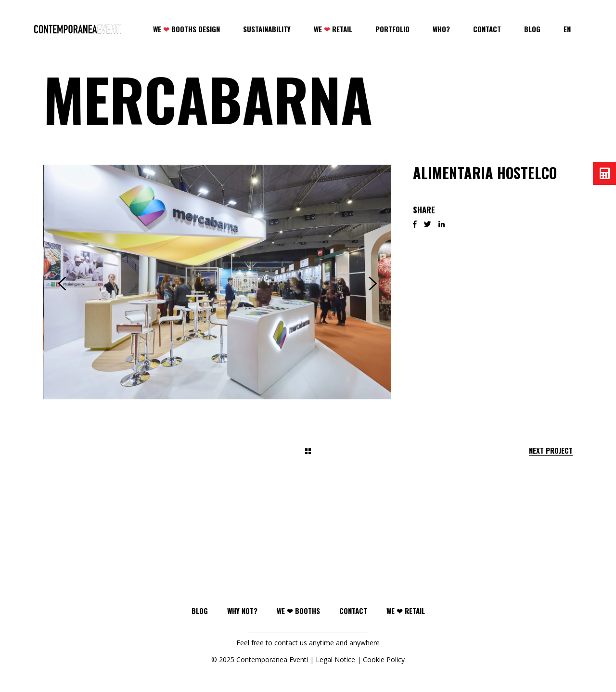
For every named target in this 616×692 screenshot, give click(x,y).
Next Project (551, 450)
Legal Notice (335, 659)
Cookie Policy (384, 659)
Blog (200, 611)
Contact (353, 611)
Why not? (242, 611)
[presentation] (62, 284)
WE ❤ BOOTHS (298, 611)
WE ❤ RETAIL (406, 611)
